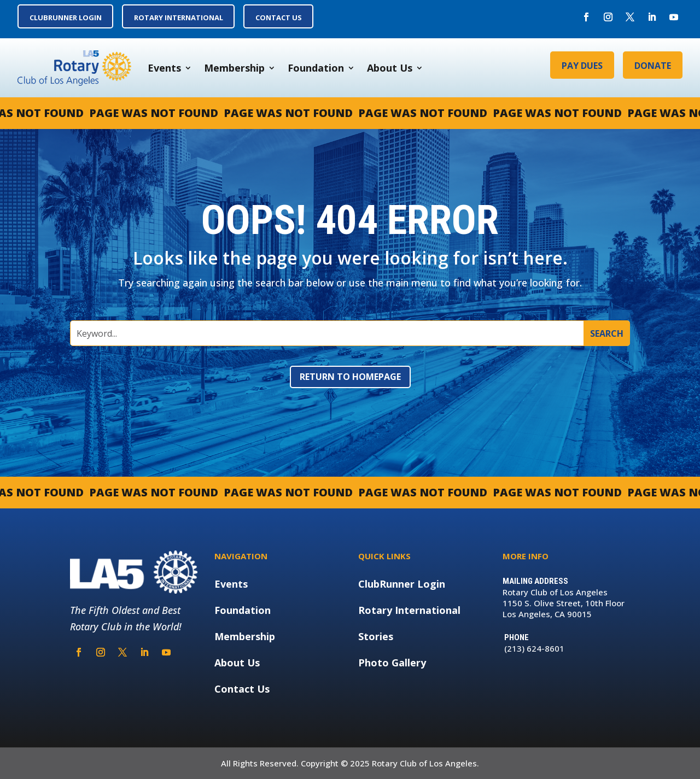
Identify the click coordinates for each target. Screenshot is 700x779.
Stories (376, 636)
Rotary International (409, 610)
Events (164, 68)
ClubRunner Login (402, 584)
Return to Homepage (350, 377)
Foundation (316, 68)
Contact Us (242, 689)
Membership (234, 68)
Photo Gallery (392, 663)
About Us (390, 68)
